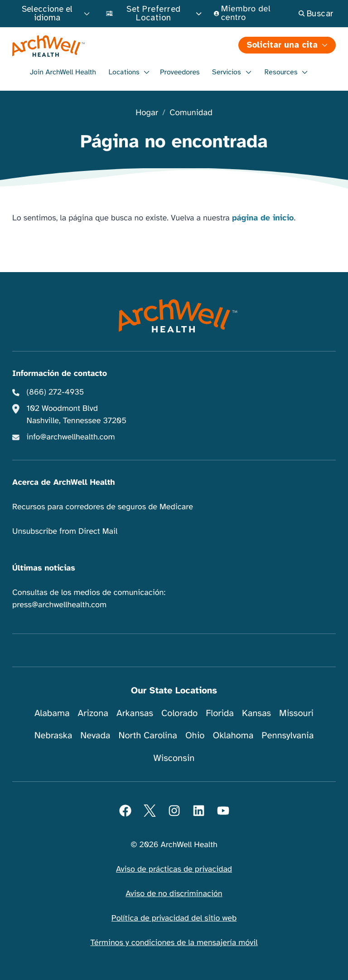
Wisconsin (174, 758)
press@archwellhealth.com (59, 605)
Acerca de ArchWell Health (64, 483)
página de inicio (263, 218)
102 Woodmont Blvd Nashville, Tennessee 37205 (77, 415)
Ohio (195, 735)
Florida (220, 713)
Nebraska (53, 735)
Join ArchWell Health (63, 72)
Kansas (256, 713)
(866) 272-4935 (56, 392)
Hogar (147, 113)
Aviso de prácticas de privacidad (174, 869)
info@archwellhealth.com (71, 437)
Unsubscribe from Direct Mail (65, 531)
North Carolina (147, 735)
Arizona (93, 713)
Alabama (52, 713)
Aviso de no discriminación (174, 894)
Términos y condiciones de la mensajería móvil (174, 943)
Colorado (179, 713)
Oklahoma (233, 735)
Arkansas (135, 713)
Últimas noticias (44, 568)
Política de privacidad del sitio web (174, 918)
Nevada (95, 735)
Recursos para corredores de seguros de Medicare (103, 507)
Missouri (296, 713)
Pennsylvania (288, 735)
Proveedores (180, 72)
